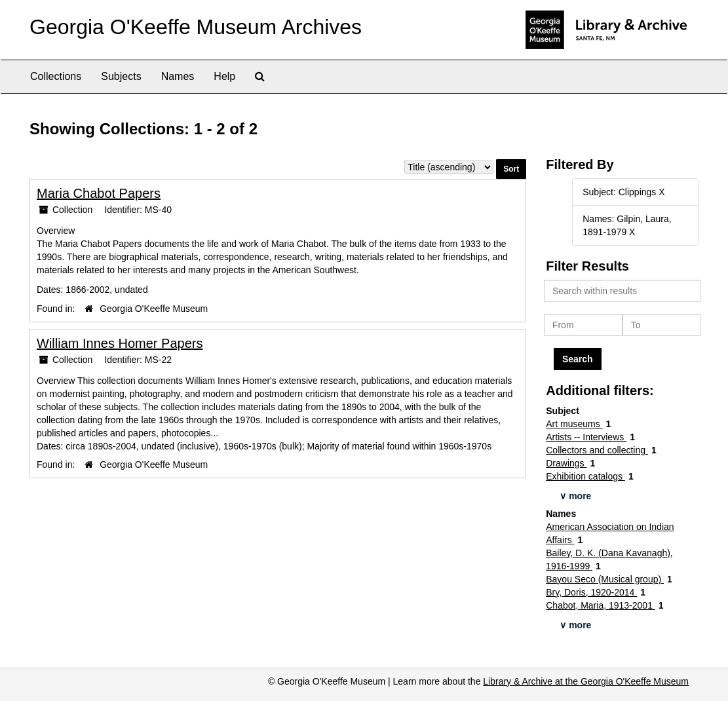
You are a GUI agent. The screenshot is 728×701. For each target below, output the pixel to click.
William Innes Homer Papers (120, 343)
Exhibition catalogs (585, 476)
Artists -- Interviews (586, 437)
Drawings (566, 463)
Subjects (121, 76)
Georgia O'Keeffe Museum (154, 309)
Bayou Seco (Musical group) (605, 579)
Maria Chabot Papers (99, 193)
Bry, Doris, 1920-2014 (591, 592)
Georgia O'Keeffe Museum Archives (196, 27)
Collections (56, 76)
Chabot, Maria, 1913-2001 (601, 605)
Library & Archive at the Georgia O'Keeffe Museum (586, 681)
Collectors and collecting (597, 450)
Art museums (574, 424)
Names (178, 76)
